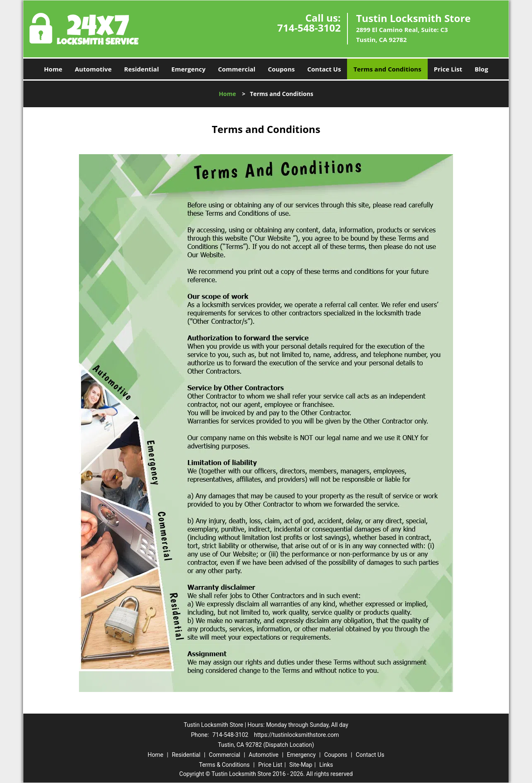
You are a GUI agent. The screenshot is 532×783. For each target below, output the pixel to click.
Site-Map (301, 765)
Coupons (281, 69)
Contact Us (324, 69)
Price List (448, 69)
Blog (481, 69)
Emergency (188, 69)
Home (53, 69)
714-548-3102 (309, 28)
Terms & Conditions (224, 765)
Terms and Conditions (387, 69)
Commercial (237, 69)
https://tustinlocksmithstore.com (297, 735)
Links (326, 765)
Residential (142, 69)
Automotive (93, 69)
